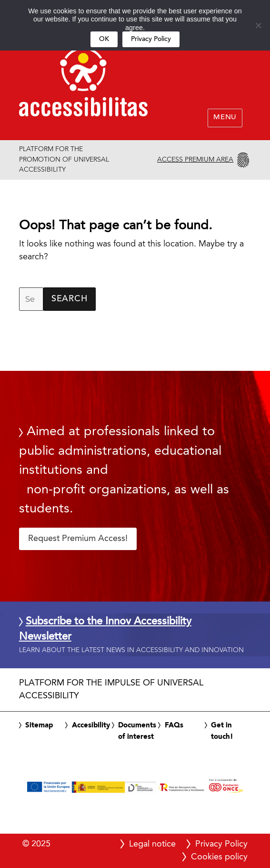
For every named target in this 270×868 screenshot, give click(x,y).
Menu (225, 117)
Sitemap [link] (39, 725)
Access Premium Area (195, 160)
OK (104, 39)
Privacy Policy (151, 39)
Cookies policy (219, 857)
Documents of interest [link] (137, 731)
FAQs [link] (174, 725)
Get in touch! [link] (222, 731)
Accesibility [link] (91, 725)
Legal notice (152, 844)
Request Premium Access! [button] (78, 539)
